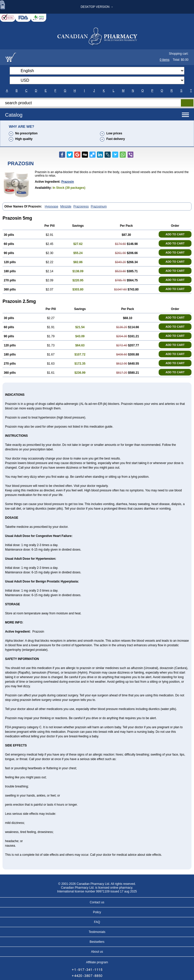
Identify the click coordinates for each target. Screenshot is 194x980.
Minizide (66, 206)
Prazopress (81, 206)
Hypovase (51, 206)
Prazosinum (99, 206)
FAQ (97, 922)
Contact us (97, 902)
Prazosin (68, 182)
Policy (97, 912)
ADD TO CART (175, 234)
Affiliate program (97, 962)
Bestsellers (97, 942)
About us (97, 952)
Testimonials (97, 932)
